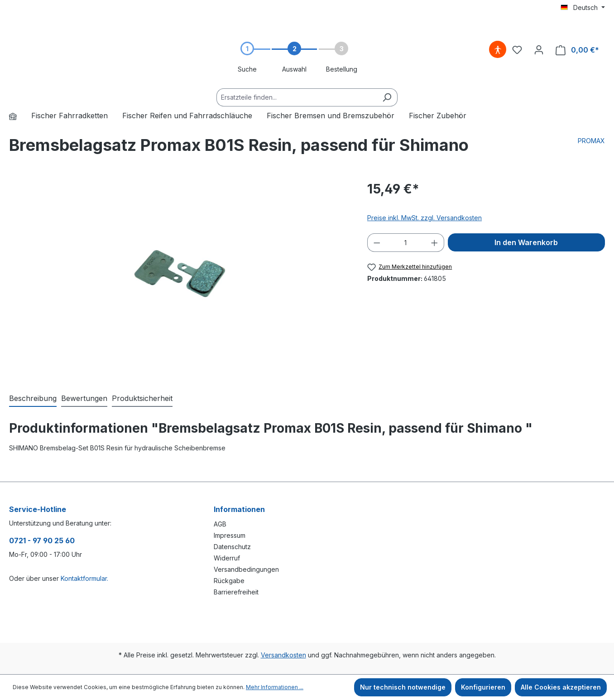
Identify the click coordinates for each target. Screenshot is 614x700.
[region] (179, 277)
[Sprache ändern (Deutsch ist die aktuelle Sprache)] (583, 8)
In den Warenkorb (526, 242)
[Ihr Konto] (539, 50)
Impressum (230, 535)
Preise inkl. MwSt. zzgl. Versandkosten (425, 218)
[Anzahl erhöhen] (435, 243)
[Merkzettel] (517, 50)
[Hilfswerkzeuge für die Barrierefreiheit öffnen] (498, 50)
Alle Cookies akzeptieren (561, 687)
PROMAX (591, 141)
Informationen (239, 509)
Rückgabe (229, 581)
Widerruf (227, 558)
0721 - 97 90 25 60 (42, 541)
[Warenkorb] (577, 50)
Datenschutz (232, 547)
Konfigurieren (483, 687)
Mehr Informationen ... (275, 687)
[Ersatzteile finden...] (297, 97)
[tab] (33, 399)
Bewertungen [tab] (84, 398)
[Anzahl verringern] (377, 243)
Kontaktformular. (84, 578)
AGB (220, 524)
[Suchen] (387, 97)
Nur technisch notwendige (403, 687)
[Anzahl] (406, 243)
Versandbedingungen (246, 569)
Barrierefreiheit (236, 592)
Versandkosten (283, 655)
